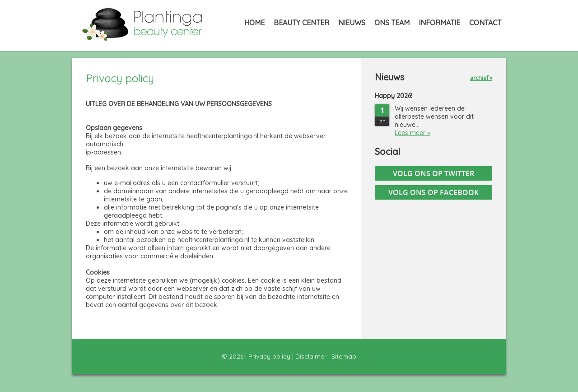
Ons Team (392, 23)
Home (254, 23)
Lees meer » (413, 133)
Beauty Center (301, 23)
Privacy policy (269, 356)
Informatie (439, 23)
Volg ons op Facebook (433, 192)
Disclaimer (311, 356)
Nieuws (352, 23)
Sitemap (344, 356)
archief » (481, 78)
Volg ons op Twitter (433, 173)
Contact (485, 23)
